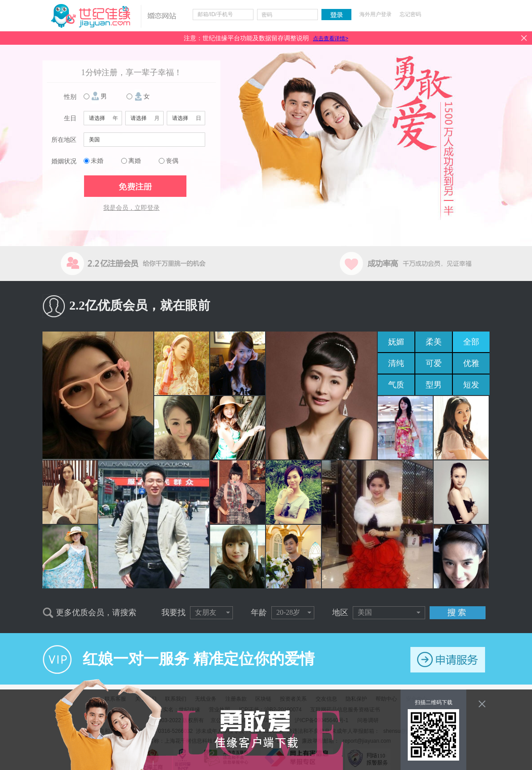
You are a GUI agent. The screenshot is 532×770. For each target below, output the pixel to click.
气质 (396, 385)
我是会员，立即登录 (131, 208)
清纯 (396, 363)
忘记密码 (410, 14)
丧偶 (172, 161)
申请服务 (448, 660)
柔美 (434, 342)
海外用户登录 (376, 14)
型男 (434, 385)
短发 (471, 385)
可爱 (434, 363)
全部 (471, 342)
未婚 (97, 161)
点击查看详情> (331, 38)
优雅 (471, 363)
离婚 (135, 161)
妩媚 (396, 342)
